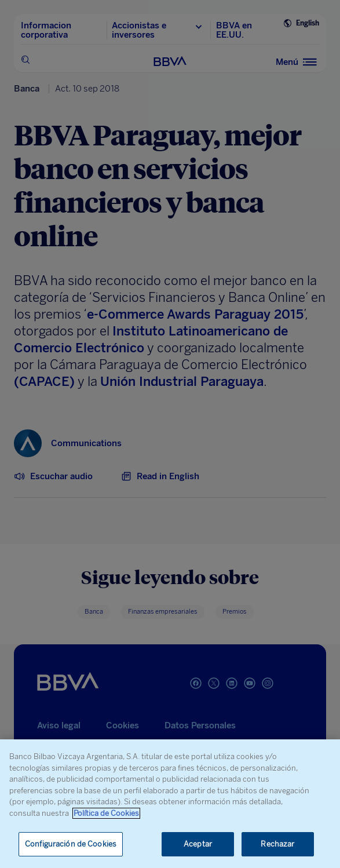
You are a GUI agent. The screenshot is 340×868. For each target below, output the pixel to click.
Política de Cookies (106, 813)
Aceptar (198, 844)
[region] (170, 804)
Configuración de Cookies (71, 844)
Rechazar (277, 844)
